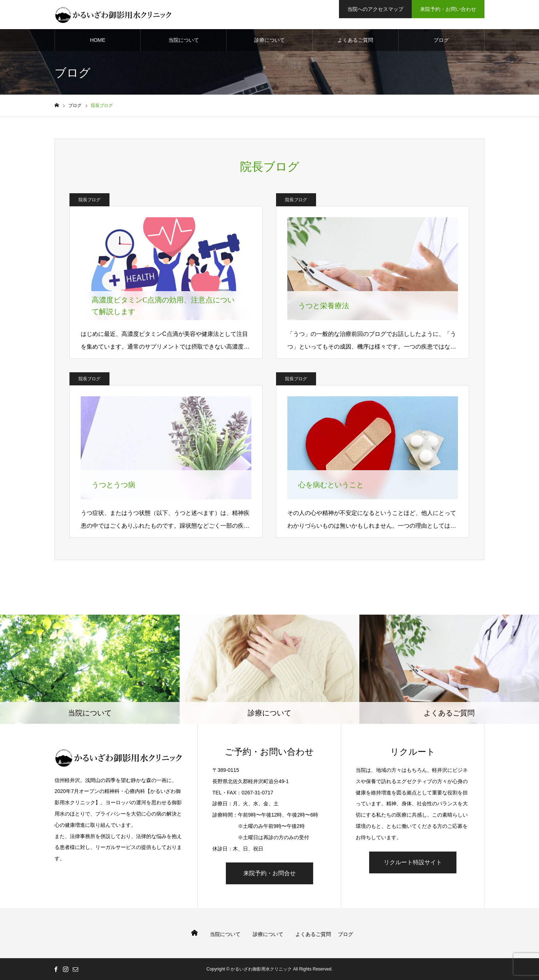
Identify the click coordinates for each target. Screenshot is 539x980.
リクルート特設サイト (413, 862)
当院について (184, 40)
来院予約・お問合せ (269, 873)
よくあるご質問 (355, 40)
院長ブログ (89, 200)
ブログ (441, 40)
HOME (98, 40)
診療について (269, 40)
